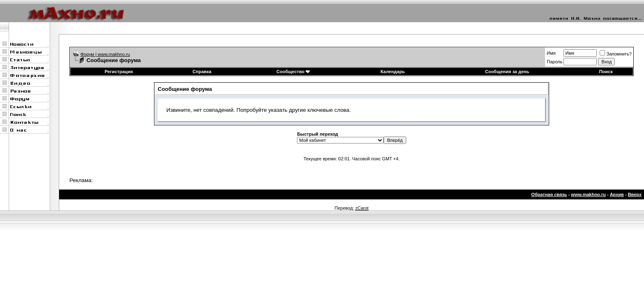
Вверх (635, 194)
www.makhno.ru (588, 194)
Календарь (393, 72)
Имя (551, 53)
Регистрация (119, 72)
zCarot (362, 208)
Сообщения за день (507, 72)
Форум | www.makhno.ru (105, 54)
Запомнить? (616, 54)
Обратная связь (549, 194)
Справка (202, 72)
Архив (617, 194)
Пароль (554, 62)
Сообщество (293, 72)
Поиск (606, 72)
